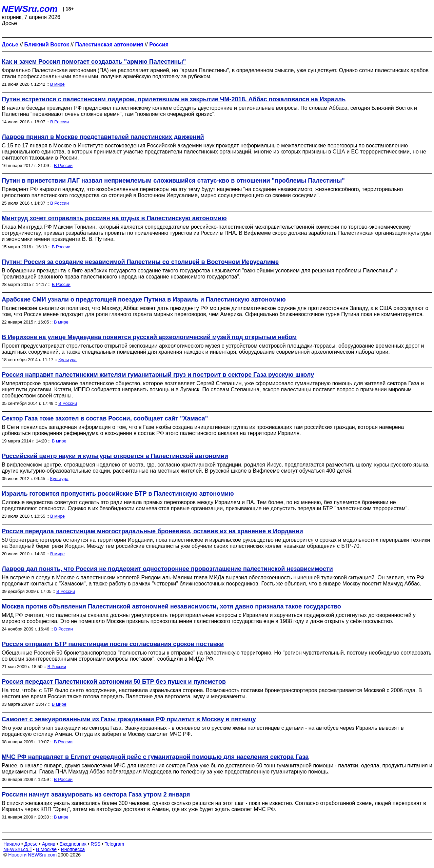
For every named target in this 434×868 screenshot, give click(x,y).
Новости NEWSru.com (32, 855)
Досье (31, 844)
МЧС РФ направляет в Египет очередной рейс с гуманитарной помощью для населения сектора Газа (155, 757)
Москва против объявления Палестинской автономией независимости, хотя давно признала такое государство (171, 606)
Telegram (115, 844)
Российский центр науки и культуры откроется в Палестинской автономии (115, 456)
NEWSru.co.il (17, 849)
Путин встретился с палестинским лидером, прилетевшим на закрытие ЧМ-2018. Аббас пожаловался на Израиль (174, 99)
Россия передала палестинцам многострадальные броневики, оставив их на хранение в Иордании (152, 531)
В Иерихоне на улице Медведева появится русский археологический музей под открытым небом (149, 337)
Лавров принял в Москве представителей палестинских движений (103, 137)
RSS (95, 844)
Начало (12, 844)
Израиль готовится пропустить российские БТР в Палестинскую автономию (118, 494)
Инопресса (73, 849)
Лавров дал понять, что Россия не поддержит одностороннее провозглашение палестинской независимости (167, 569)
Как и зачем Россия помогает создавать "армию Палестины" (94, 62)
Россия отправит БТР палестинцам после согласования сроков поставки (113, 644)
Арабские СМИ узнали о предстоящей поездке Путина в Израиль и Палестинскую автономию (144, 299)
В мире (57, 84)
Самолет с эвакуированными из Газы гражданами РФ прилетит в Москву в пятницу (129, 719)
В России (60, 122)
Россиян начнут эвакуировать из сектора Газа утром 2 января (96, 794)
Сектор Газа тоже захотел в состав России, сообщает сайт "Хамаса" (105, 418)
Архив (49, 844)
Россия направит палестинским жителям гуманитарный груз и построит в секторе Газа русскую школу (158, 375)
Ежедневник (73, 844)
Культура (67, 360)
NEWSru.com (30, 9)
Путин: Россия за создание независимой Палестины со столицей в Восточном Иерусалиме (140, 262)
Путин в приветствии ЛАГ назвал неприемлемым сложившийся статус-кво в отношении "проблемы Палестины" (173, 181)
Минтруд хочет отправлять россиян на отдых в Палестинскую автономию (114, 218)
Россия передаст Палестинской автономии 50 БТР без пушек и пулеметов (114, 682)
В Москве (46, 849)
